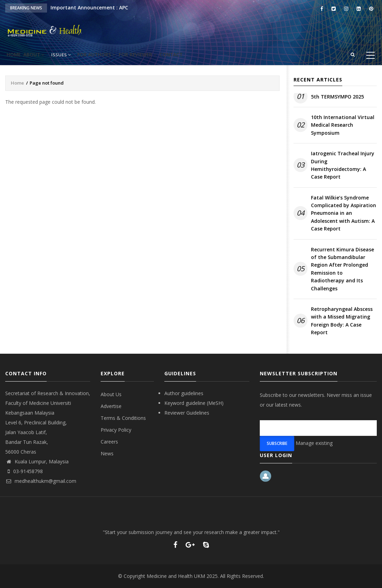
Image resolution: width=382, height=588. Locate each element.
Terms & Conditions (123, 418)
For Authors (113, 55)
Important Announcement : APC (89, 7)
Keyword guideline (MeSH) (194, 403)
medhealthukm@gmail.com (41, 481)
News (107, 453)
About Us (111, 394)
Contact (197, 55)
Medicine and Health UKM (176, 576)
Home (17, 55)
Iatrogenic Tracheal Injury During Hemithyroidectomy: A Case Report (343, 165)
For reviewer (158, 55)
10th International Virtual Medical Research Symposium (343, 125)
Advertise (111, 406)
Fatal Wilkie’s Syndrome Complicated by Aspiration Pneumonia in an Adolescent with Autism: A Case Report (344, 213)
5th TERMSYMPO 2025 (337, 97)
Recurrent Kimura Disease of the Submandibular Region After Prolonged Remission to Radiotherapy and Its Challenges (342, 269)
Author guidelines (184, 393)
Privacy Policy (116, 430)
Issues (75, 55)
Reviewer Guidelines (187, 413)
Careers (109, 442)
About (44, 55)
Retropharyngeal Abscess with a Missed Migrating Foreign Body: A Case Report (342, 321)
